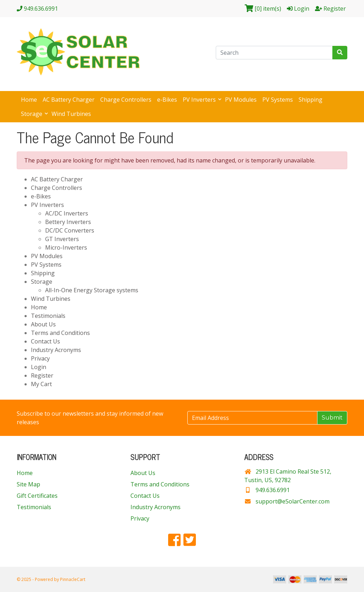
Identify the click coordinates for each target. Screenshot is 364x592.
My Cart (41, 384)
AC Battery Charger (69, 100)
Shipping (311, 100)
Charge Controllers (126, 100)
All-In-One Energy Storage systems (92, 290)
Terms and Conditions (60, 333)
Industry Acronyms (56, 350)
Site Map (28, 484)
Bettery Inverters (68, 222)
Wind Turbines (71, 114)
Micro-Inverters (66, 247)
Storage (32, 114)
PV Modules (241, 100)
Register (42, 375)
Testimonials (48, 316)
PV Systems (278, 100)
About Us (43, 324)
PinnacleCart (73, 579)
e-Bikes (167, 100)
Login (39, 367)
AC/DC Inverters (67, 213)
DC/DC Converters (70, 230)
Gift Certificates (37, 496)
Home (29, 100)
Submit (332, 418)
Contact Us (45, 341)
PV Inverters (200, 100)
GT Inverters (62, 239)
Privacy (40, 358)
